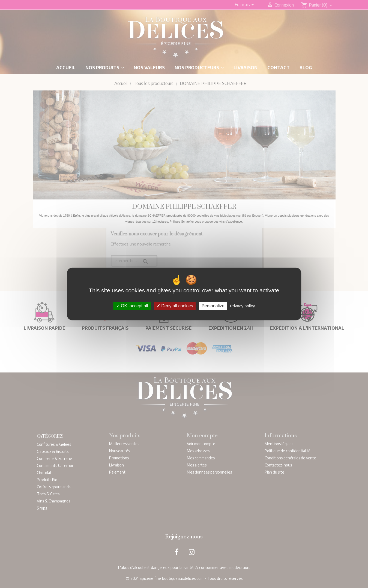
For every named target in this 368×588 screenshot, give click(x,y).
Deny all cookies (175, 306)
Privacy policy (243, 306)
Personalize (213, 306)
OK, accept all (132, 306)
